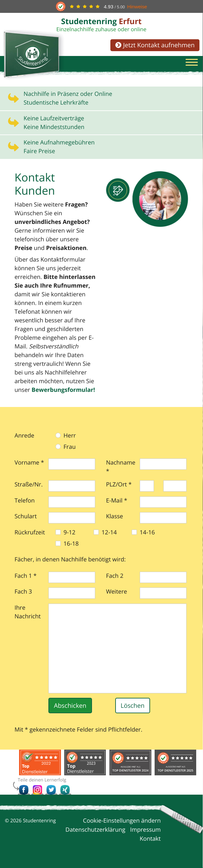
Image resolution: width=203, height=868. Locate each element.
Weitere (116, 592)
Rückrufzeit (30, 533)
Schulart (26, 517)
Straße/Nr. (29, 485)
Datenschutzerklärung (95, 830)
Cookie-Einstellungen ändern (122, 821)
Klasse (114, 517)
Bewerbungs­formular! (63, 390)
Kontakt (150, 839)
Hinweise (137, 7)
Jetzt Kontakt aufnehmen (155, 45)
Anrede (24, 436)
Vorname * (29, 463)
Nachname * (121, 467)
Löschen (133, 706)
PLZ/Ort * (119, 485)
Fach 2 (115, 576)
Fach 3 (23, 592)
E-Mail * (117, 501)
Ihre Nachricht (28, 612)
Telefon (25, 501)
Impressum (145, 830)
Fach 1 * (26, 576)
